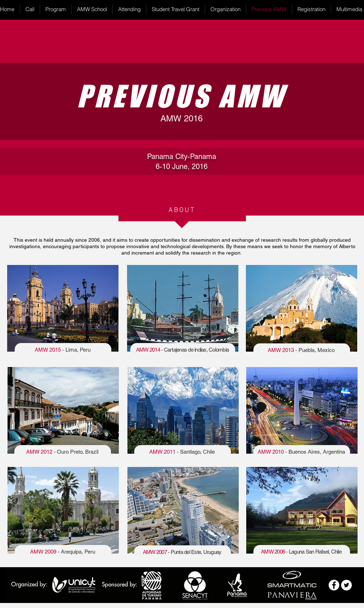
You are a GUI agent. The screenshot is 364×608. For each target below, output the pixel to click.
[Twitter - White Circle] (346, 585)
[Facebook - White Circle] (334, 585)
